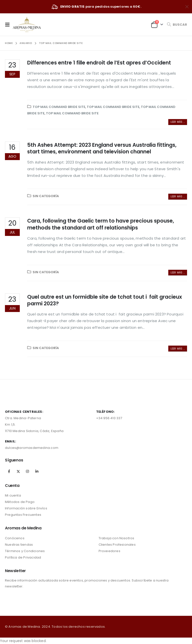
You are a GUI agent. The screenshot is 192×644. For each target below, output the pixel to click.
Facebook (9, 471)
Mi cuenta (13, 495)
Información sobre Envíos (26, 508)
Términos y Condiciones (25, 551)
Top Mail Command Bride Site (59, 107)
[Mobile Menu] (9, 24)
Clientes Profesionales (117, 545)
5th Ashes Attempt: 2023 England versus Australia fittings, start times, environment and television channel (102, 148)
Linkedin (37, 471)
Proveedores (109, 551)
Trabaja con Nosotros (117, 538)
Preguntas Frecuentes (23, 515)
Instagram (27, 471)
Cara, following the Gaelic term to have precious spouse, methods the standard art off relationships (101, 224)
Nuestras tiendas (19, 545)
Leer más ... (178, 122)
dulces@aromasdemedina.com (32, 448)
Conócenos (15, 538)
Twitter (18, 471)
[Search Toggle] (177, 25)
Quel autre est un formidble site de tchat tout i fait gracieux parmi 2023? (105, 300)
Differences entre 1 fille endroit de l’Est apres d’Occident (99, 63)
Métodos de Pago (20, 502)
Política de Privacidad (23, 557)
